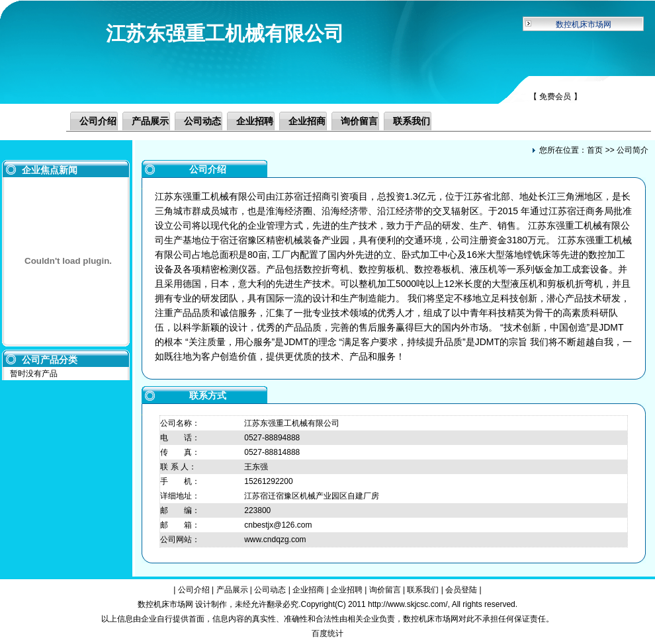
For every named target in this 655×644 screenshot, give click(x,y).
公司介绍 (98, 121)
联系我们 (412, 121)
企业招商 (307, 121)
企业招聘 (255, 121)
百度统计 (327, 633)
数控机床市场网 (584, 24)
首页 (595, 150)
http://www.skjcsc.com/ (408, 604)
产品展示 (150, 121)
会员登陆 (461, 590)
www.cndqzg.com (275, 540)
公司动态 (202, 121)
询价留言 (359, 121)
